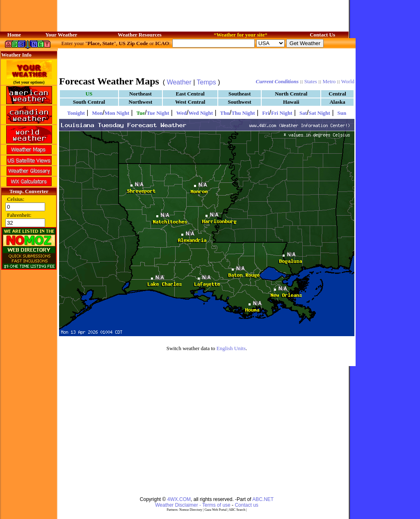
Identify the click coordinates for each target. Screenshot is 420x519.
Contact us (246, 505)
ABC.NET (263, 499)
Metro (329, 81)
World (348, 81)
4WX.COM (179, 499)
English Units (231, 348)
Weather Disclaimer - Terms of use (193, 505)
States (311, 81)
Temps (207, 82)
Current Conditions (277, 81)
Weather (179, 82)
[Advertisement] (207, 61)
